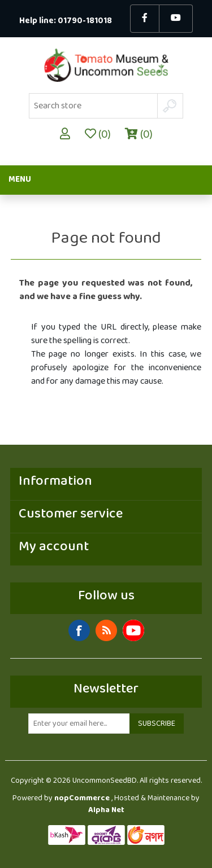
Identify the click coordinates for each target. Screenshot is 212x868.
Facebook (79, 630)
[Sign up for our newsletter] (79, 724)
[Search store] (93, 106)
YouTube (133, 630)
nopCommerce (82, 798)
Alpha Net (106, 810)
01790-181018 (85, 21)
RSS (106, 630)
